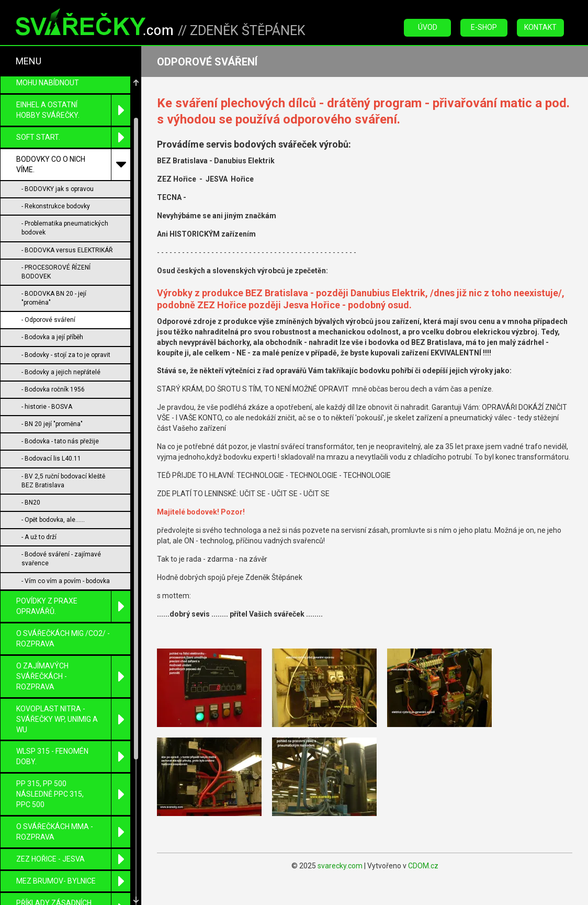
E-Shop (484, 27)
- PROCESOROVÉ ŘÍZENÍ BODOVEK (56, 272)
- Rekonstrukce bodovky (56, 206)
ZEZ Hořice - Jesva (73, 859)
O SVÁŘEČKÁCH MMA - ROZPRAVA (73, 832)
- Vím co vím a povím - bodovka (66, 581)
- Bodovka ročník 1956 (53, 389)
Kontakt (540, 27)
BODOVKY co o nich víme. (73, 165)
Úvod (428, 27)
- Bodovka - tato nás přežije (60, 441)
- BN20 (31, 502)
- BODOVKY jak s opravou (58, 189)
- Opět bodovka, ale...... (53, 520)
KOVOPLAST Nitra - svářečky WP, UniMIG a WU (73, 719)
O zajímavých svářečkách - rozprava (73, 677)
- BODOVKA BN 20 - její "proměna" (54, 298)
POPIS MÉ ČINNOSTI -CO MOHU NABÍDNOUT (56, 77)
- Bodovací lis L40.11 (51, 459)
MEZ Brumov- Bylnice (73, 881)
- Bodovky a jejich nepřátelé (61, 372)
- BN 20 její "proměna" (52, 424)
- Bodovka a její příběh (52, 337)
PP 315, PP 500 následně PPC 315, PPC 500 (73, 794)
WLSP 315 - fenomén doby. (73, 757)
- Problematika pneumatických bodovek (65, 228)
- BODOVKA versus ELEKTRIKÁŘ (67, 250)
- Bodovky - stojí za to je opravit (66, 355)
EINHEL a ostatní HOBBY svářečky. (73, 110)
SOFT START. (73, 137)
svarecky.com (340, 866)
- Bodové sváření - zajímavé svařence (61, 559)
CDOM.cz (423, 866)
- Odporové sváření (48, 320)
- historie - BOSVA (47, 407)
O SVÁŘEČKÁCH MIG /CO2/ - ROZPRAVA (63, 639)
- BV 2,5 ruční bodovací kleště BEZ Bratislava (63, 481)
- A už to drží (39, 537)
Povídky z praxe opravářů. (73, 606)
